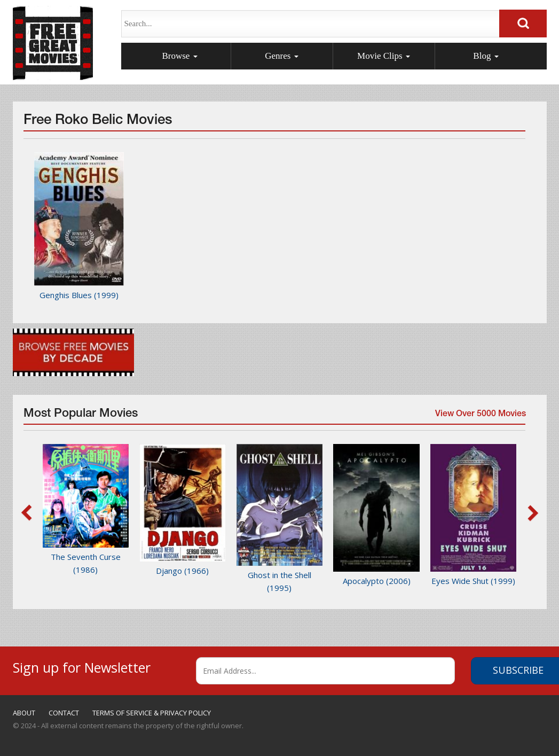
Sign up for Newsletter (82, 666)
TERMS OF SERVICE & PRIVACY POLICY (152, 713)
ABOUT (24, 713)
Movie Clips (384, 56)
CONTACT (64, 713)
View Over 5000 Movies (479, 417)
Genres (281, 56)
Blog (486, 56)
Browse (179, 56)
